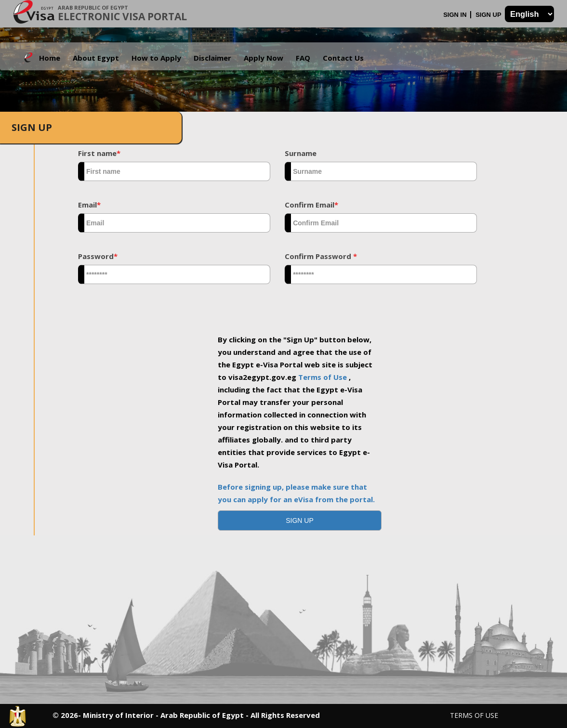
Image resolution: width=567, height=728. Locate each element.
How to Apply (156, 58)
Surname (301, 153)
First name (99, 153)
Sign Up (489, 15)
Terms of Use (323, 377)
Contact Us (343, 58)
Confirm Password (321, 256)
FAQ (303, 58)
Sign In (456, 15)
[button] (300, 520)
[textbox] (174, 171)
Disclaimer (212, 58)
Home (50, 58)
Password (98, 256)
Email (89, 205)
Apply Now (264, 58)
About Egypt (96, 58)
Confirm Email (311, 205)
